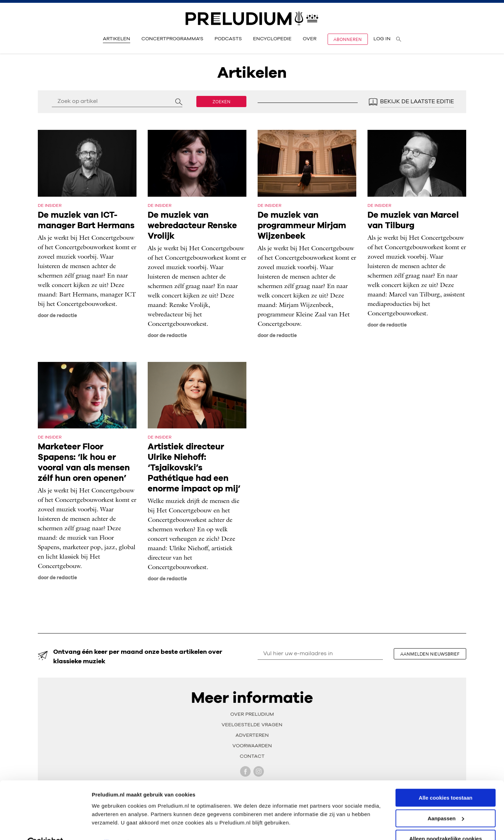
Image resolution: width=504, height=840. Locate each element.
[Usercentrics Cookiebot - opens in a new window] (45, 826)
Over (310, 39)
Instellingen (107, 826)
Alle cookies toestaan (445, 781)
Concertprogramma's (172, 39)
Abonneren (348, 39)
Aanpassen (446, 802)
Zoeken (222, 101)
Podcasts (228, 39)
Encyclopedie (272, 39)
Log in (382, 39)
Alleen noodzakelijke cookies (446, 823)
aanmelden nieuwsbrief (431, 654)
